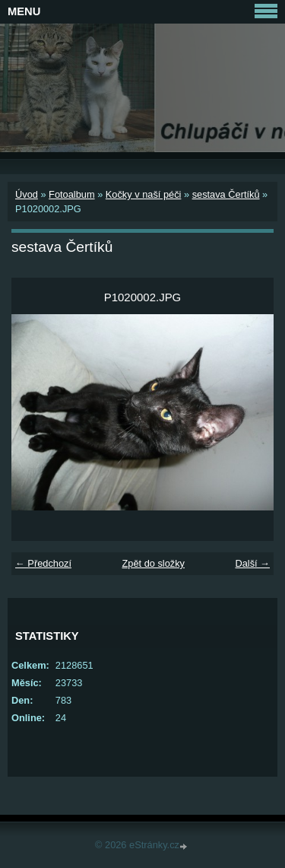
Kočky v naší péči (144, 194)
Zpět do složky (153, 563)
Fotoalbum (71, 194)
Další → (252, 563)
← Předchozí (43, 563)
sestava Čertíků (226, 194)
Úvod (27, 194)
